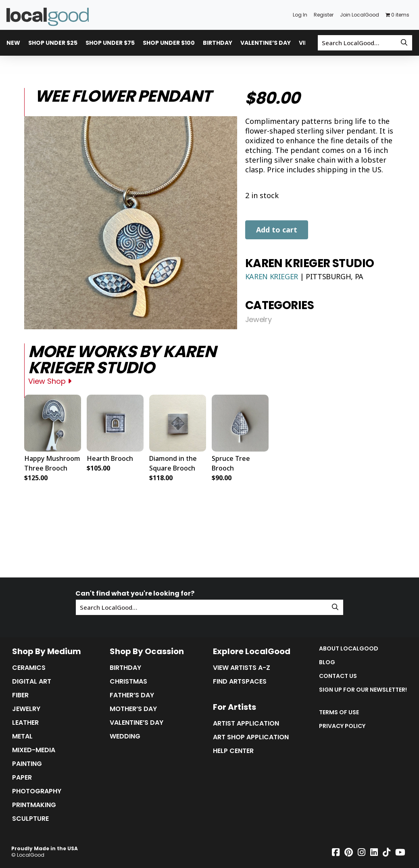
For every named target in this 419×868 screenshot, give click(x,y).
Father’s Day (132, 695)
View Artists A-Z (242, 668)
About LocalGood (349, 648)
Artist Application (246, 724)
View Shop (50, 381)
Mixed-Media (34, 750)
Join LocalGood (360, 15)
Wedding (125, 736)
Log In (300, 15)
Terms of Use (339, 712)
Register (324, 15)
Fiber (20, 695)
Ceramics (29, 668)
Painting (27, 764)
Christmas (128, 682)
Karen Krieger (273, 276)
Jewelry (258, 320)
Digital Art (32, 682)
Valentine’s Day (266, 43)
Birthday (218, 43)
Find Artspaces (240, 682)
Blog (327, 662)
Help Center (233, 751)
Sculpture (30, 819)
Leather (25, 723)
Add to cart (277, 230)
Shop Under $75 (110, 43)
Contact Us (338, 676)
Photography (37, 791)
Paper (22, 778)
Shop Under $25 (53, 43)
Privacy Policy (342, 726)
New (13, 43)
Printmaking (34, 805)
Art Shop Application (251, 737)
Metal (22, 736)
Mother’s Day (133, 709)
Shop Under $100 (169, 43)
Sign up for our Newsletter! (363, 690)
